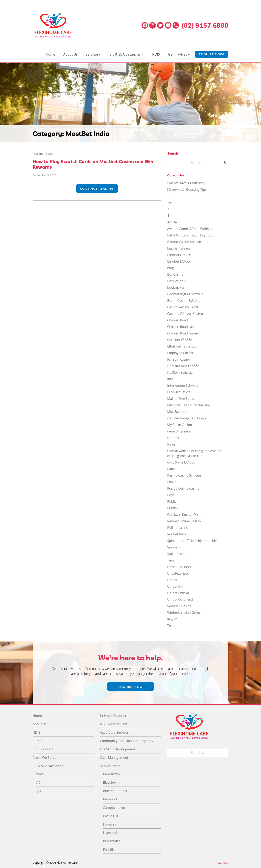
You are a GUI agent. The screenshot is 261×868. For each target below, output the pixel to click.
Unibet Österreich (181, 599)
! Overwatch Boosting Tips (187, 189)
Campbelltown (114, 808)
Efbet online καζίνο (182, 346)
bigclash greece (179, 248)
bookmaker (176, 287)
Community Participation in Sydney (127, 741)
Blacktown (111, 782)
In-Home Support (113, 716)
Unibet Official (178, 593)
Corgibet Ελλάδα (180, 340)
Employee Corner (180, 353)
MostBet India (43, 153)
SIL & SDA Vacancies (125, 54)
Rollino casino (178, 528)
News (171, 444)
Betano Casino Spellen (184, 242)
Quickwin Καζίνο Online (185, 515)
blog (170, 268)
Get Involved (178, 54)
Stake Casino (177, 554)
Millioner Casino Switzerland (189, 405)
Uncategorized (178, 573)
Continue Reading (97, 188)
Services (92, 54)
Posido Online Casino (183, 488)
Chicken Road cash (181, 327)
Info (170, 379)
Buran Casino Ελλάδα (183, 301)
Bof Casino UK (178, 281)
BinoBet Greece (179, 255)
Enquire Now (130, 687)
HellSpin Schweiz (180, 372)
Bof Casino (175, 274)
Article (172, 222)
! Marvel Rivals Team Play (186, 183)
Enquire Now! (212, 54)
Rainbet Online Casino (184, 521)
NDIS (156, 54)
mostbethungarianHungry (187, 418)
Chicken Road (178, 320)
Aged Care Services (114, 732)
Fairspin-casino (179, 359)
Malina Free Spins (181, 399)
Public (172, 501)
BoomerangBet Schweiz (185, 294)
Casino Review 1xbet (183, 307)
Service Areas (110, 766)
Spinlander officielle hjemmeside (192, 541)
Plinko (172, 482)
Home (51, 54)
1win (171, 203)
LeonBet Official (179, 392)
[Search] (224, 163)
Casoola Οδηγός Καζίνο (185, 314)
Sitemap (223, 863)
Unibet (172, 580)
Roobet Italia (177, 534)
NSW (39, 774)
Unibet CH (175, 586)
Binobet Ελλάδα (179, 261)
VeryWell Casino (179, 606)
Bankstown (111, 774)
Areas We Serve (44, 758)
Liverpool (110, 833)
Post (171, 495)
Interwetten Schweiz (182, 386)
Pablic (172, 469)
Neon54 (173, 438)
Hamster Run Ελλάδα (183, 366)
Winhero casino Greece (185, 613)
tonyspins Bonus (180, 567)
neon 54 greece (179, 431)
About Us (71, 54)
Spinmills (174, 547)
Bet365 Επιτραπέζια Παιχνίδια (190, 235)
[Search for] (198, 163)
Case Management (114, 758)
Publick (173, 508)
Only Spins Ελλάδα (181, 462)
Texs (171, 560)
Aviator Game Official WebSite (190, 229)
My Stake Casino (180, 425)
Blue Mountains (115, 791)
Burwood (110, 799)
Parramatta (112, 841)
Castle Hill (110, 816)
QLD (39, 791)
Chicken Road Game (182, 333)
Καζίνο (172, 619)
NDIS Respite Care (114, 724)
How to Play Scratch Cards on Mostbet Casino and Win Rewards (93, 164)
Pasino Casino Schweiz (184, 475)
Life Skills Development (117, 749)
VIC (38, 782)
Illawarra (110, 824)
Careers (39, 741)
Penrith (109, 849)
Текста (172, 626)
